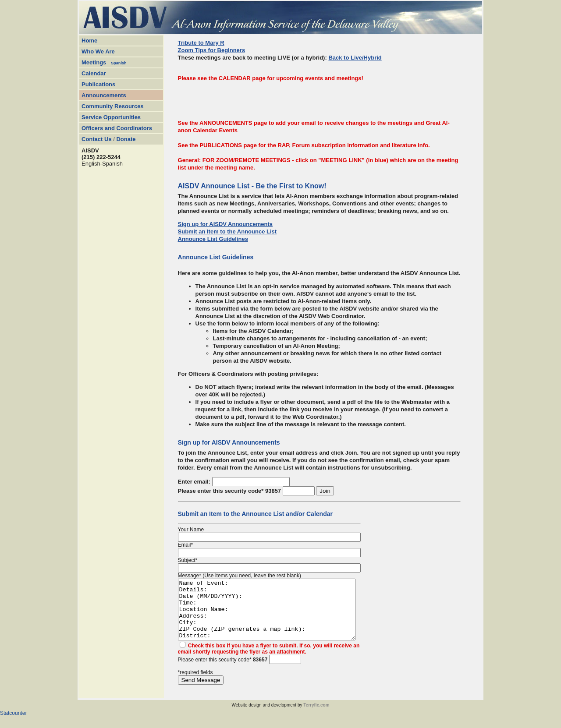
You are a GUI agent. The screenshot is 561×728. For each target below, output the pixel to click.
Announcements (104, 95)
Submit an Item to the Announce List (227, 231)
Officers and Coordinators (117, 128)
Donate (126, 139)
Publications (98, 84)
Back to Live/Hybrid (355, 58)
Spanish (119, 63)
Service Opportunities (111, 117)
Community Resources (113, 106)
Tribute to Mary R (201, 43)
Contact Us (97, 139)
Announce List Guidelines (213, 239)
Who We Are (98, 51)
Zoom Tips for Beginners (212, 50)
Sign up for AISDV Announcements (225, 224)
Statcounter (13, 725)
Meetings (94, 62)
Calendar (94, 73)
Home (89, 41)
